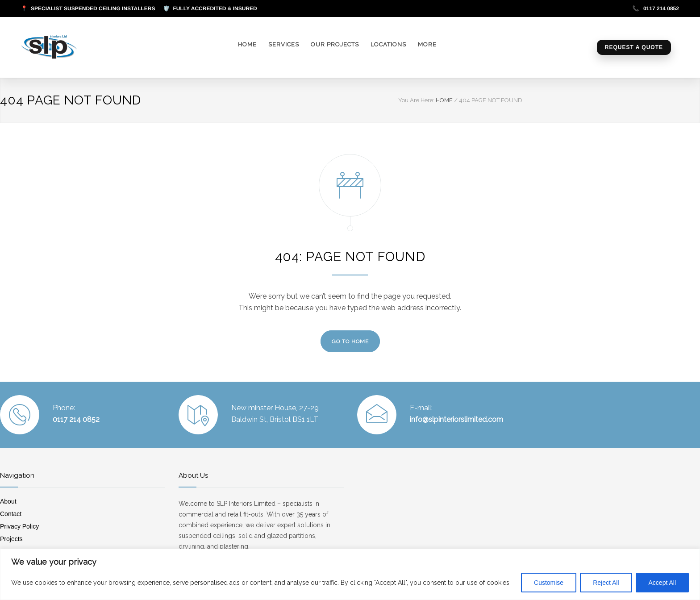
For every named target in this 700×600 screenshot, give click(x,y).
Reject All (606, 583)
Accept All (662, 583)
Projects (11, 539)
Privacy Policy (19, 526)
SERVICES (284, 44)
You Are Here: (416, 100)
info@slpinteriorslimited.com (456, 419)
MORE (427, 44)
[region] (350, 574)
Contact (11, 514)
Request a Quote (634, 47)
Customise (549, 583)
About (8, 501)
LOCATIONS (388, 44)
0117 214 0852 (656, 8)
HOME (247, 44)
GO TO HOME (350, 342)
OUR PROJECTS (335, 44)
